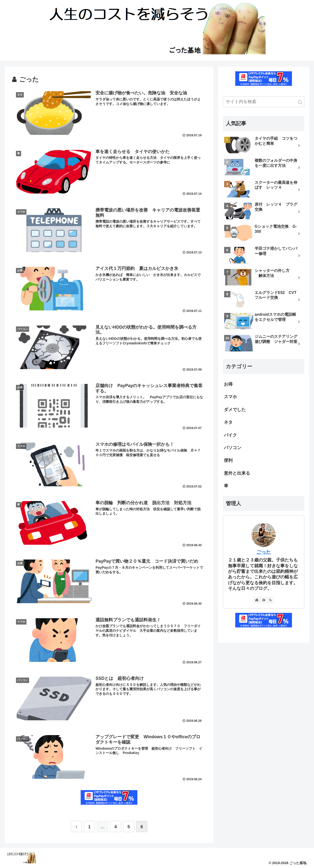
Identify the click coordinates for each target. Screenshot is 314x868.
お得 (228, 384)
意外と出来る (237, 473)
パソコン (233, 448)
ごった (264, 552)
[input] (264, 102)
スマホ (230, 397)
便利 (228, 460)
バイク (230, 435)
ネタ (228, 422)
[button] (300, 102)
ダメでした (235, 410)
